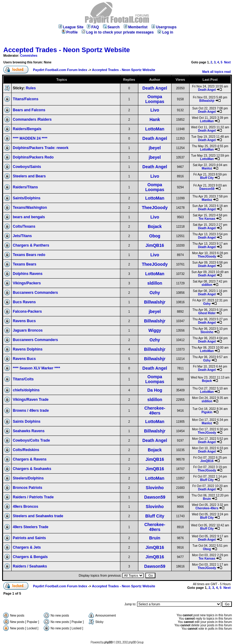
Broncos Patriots (28, 488)
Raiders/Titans (25, 187)
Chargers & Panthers (31, 245)
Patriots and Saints (29, 538)
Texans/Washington (30, 208)
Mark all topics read (216, 72)
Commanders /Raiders (32, 119)
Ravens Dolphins (28, 349)
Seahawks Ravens (29, 431)
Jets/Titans (22, 236)
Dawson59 (207, 189)
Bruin (207, 499)
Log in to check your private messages (118, 32)
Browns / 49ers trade (31, 411)
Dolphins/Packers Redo (33, 157)
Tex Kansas (207, 219)
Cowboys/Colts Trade (31, 440)
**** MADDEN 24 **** (30, 138)
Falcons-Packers (27, 311)
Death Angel (155, 88)
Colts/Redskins (26, 450)
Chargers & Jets (27, 547)
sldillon (155, 283)
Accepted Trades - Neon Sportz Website (67, 50)
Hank (155, 119)
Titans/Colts (23, 379)
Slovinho (207, 332)
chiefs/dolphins (26, 390)
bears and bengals (29, 217)
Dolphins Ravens (28, 274)
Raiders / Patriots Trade (33, 497)
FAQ (93, 27)
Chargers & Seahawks (32, 469)
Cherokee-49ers (155, 411)
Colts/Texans (24, 226)
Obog (155, 236)
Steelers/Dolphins (28, 478)
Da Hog (155, 390)
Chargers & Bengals (30, 557)
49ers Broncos (25, 507)
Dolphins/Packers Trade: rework (41, 148)
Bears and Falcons (29, 110)
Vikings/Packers (27, 283)
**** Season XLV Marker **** (36, 368)
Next (227, 62)
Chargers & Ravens (30, 459)
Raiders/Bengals (27, 129)
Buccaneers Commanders (35, 293)
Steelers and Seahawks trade (38, 516)
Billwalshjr (207, 101)
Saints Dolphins (27, 422)
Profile (70, 32)
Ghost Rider (207, 313)
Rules (31, 88)
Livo (155, 110)
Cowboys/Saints (27, 167)
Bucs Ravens (24, 302)
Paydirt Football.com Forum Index (60, 70)
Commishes (29, 56)
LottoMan (207, 121)
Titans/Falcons (26, 99)
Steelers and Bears (29, 176)
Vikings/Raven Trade (31, 400)
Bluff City (207, 178)
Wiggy (155, 330)
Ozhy (155, 293)
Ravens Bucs (24, 321)
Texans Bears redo (29, 255)
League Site (71, 27)
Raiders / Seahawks (30, 566)
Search (111, 27)
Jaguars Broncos (28, 330)
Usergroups (164, 27)
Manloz (207, 168)
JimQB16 (155, 245)
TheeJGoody (155, 208)
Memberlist (136, 27)
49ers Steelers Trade (31, 527)
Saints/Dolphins (27, 198)
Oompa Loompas (155, 99)
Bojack (155, 226)
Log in (165, 32)
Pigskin (207, 412)
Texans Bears (25, 264)
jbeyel (155, 148)
